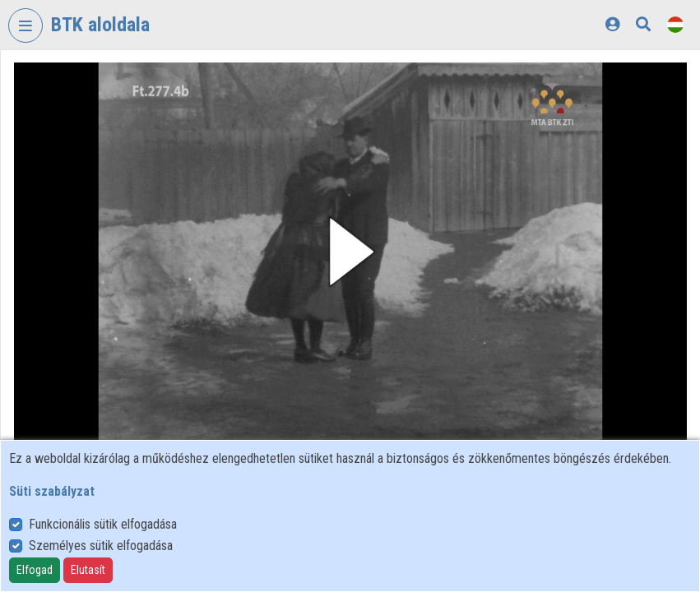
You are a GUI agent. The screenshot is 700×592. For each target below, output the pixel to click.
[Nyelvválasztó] (675, 24)
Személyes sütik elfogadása (101, 546)
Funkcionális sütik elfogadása (103, 524)
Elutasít (88, 570)
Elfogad (35, 570)
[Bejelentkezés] (612, 24)
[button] (350, 252)
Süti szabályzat (52, 491)
